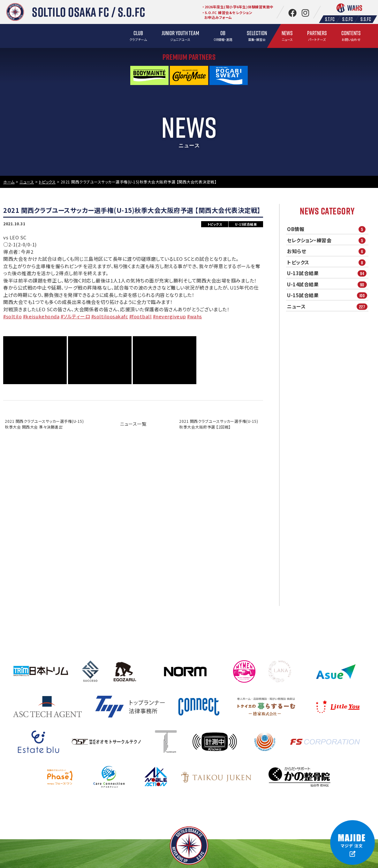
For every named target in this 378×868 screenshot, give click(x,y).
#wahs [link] (195, 316)
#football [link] (141, 316)
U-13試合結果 (328, 273)
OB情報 (328, 229)
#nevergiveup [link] (170, 316)
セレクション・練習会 (328, 240)
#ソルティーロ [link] (76, 316)
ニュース (328, 306)
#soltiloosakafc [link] (110, 316)
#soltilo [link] (12, 316)
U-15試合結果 (328, 295)
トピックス (328, 262)
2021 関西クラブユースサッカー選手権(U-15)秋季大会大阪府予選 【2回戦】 (219, 424)
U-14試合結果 (328, 284)
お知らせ (328, 251)
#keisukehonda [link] (41, 316)
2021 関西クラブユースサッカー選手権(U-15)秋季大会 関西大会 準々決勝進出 (44, 424)
